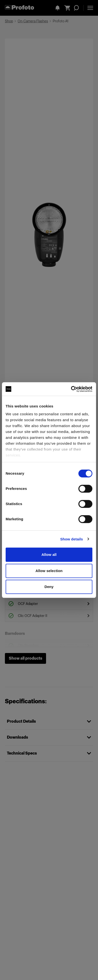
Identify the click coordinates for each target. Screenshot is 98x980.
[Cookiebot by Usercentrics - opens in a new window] (71, 389)
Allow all (49, 555)
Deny (49, 587)
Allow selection (49, 571)
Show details (72, 539)
